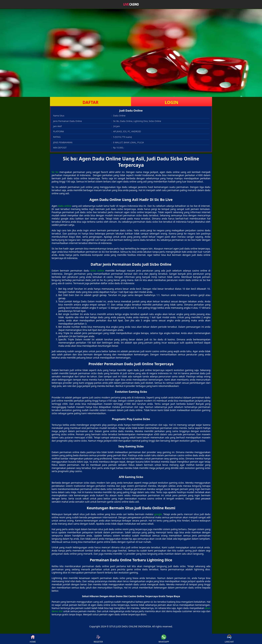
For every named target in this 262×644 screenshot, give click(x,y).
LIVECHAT (229, 639)
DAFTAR (90, 102)
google (158, 514)
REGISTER (98, 639)
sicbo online (97, 271)
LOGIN (172, 102)
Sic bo (55, 172)
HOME (33, 639)
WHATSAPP (164, 639)
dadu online (65, 206)
